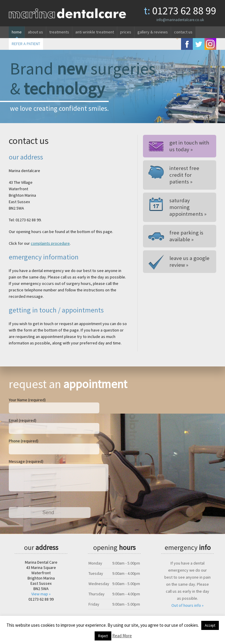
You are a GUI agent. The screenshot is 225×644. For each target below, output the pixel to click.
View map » (41, 599)
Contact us (183, 32)
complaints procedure (50, 243)
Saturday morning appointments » (189, 204)
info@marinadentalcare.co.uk (180, 20)
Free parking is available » (185, 229)
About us (35, 32)
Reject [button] (103, 636)
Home (17, 32)
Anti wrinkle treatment (95, 32)
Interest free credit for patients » (189, 175)
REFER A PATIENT (26, 44)
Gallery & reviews (153, 32)
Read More (122, 636)
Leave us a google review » (188, 255)
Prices (126, 32)
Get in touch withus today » (188, 146)
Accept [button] (210, 625)
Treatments (59, 32)
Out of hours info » (187, 610)
